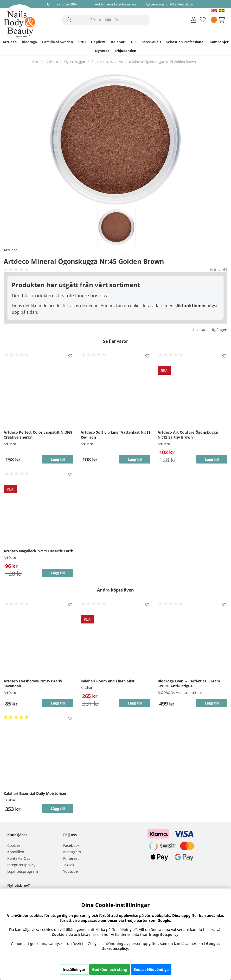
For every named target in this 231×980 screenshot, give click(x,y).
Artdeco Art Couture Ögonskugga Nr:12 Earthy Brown (188, 435)
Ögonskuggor (75, 62)
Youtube (70, 871)
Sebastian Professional (185, 42)
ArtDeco (10, 42)
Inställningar (74, 969)
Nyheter (102, 51)
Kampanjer (219, 42)
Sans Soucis (151, 42)
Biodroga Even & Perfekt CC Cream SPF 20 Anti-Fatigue (189, 683)
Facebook (71, 845)
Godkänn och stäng (110, 969)
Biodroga (29, 42)
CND (82, 42)
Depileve (98, 42)
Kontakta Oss (19, 858)
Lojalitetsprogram (23, 871)
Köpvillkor (16, 852)
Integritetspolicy (21, 865)
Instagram (72, 852)
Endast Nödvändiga (151, 969)
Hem (36, 62)
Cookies (14, 845)
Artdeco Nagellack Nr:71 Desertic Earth (38, 551)
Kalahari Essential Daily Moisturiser (35, 793)
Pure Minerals (102, 62)
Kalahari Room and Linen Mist (108, 681)
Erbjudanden (125, 51)
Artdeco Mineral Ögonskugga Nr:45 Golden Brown (157, 62)
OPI (134, 42)
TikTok (69, 865)
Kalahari (118, 42)
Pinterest (71, 858)
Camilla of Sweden (58, 42)
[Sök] (106, 20)
